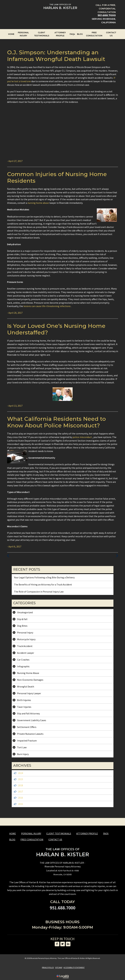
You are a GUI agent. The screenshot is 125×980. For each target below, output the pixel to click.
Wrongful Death (26, 687)
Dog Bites (22, 626)
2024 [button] (20, 773)
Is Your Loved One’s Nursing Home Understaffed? (56, 329)
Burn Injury (23, 754)
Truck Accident (25, 646)
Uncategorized (25, 612)
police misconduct (82, 437)
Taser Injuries (24, 707)
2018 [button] (20, 785)
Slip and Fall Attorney (28, 713)
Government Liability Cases (32, 720)
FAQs (72, 34)
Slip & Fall (22, 619)
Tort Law (22, 747)
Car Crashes (23, 660)
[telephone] (107, 15)
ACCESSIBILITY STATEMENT (74, 967)
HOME (11, 34)
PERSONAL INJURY (23, 34)
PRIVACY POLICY (48, 967)
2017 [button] (20, 791)
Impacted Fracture (27, 741)
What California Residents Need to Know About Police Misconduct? (56, 422)
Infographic (23, 666)
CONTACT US (111, 34)
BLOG (80, 34)
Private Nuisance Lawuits (30, 734)
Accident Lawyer (26, 653)
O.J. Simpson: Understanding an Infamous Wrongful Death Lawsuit (56, 56)
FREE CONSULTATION (94, 34)
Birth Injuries (24, 700)
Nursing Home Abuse (28, 673)
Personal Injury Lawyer (29, 693)
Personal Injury (25, 633)
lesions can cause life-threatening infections (47, 306)
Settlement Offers (27, 727)
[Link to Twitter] (63, 944)
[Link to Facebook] (57, 944)
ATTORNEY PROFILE (60, 34)
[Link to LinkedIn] (68, 944)
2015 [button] (20, 804)
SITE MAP (59, 967)
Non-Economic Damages (30, 680)
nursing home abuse (38, 203)
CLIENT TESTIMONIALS (42, 34)
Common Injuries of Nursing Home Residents (57, 177)
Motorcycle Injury (26, 639)
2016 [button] (20, 798)
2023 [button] (20, 779)
